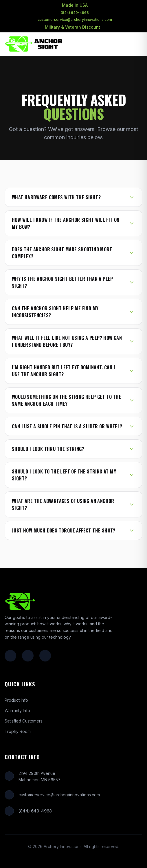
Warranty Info (17, 711)
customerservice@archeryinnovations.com (75, 20)
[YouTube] (45, 656)
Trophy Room (18, 731)
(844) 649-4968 (75, 13)
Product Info (16, 700)
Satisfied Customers (24, 721)
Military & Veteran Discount (72, 27)
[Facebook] (10, 656)
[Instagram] (28, 656)
